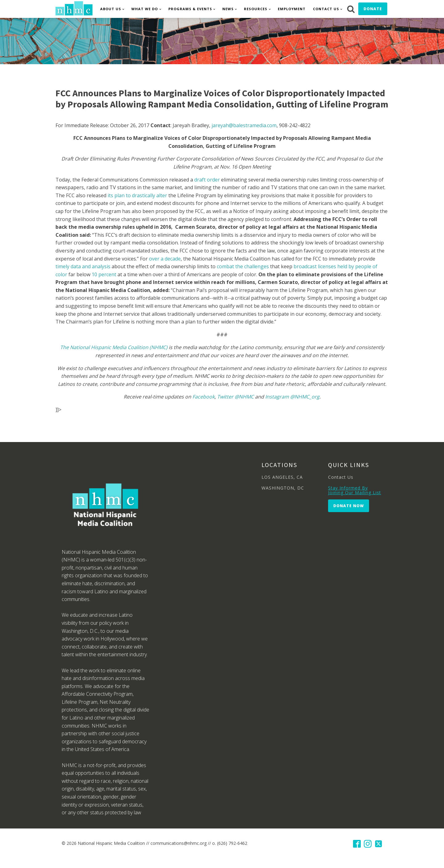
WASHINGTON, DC (283, 488)
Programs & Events (190, 9)
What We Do (145, 9)
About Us (111, 9)
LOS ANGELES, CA (282, 477)
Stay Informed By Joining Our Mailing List (355, 490)
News (228, 9)
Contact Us (326, 9)
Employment (292, 9)
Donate (373, 9)
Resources (256, 9)
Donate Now (349, 506)
